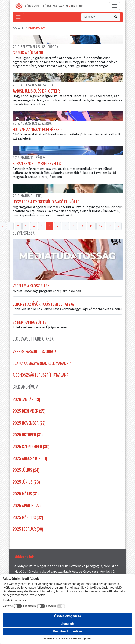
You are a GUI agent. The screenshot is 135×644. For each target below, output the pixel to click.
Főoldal (18, 27)
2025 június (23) (26, 482)
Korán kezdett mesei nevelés (37, 163)
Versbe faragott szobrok (34, 351)
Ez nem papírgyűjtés (30, 322)
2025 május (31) (26, 494)
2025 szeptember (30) (31, 447)
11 (91, 226)
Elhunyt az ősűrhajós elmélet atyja (43, 304)
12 (101, 226)
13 (110, 226)
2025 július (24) (26, 470)
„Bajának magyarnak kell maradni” (42, 363)
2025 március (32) (28, 517)
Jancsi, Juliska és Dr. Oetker (36, 91)
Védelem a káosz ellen (31, 286)
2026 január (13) (26, 399)
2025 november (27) (29, 423)
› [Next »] (118, 226)
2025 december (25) (29, 411)
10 (82, 226)
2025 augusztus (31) (30, 458)
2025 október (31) (28, 435)
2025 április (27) (27, 506)
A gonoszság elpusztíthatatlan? (41, 375)
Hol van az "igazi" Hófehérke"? (38, 129)
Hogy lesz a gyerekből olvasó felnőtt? (46, 202)
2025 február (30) (28, 529)
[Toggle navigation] (114, 6)
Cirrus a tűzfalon (28, 53)
